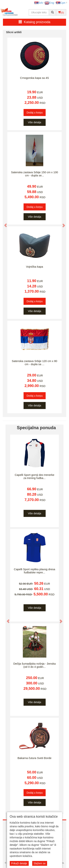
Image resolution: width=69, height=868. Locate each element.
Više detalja (34, 122)
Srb (39, 3)
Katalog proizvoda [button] (34, 22)
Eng (49, 3)
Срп (61, 3)
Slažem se (40, 863)
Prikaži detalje (19, 863)
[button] (4, 223)
